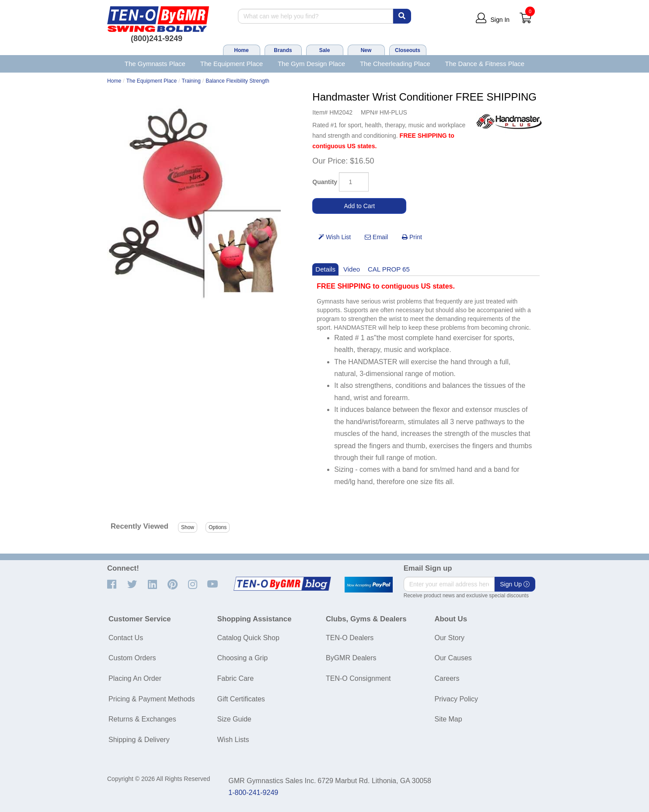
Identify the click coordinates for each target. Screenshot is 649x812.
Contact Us (126, 638)
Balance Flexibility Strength (237, 81)
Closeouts (408, 50)
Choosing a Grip (243, 658)
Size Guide (234, 719)
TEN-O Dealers (350, 638)
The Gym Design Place (311, 64)
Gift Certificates (241, 699)
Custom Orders (132, 658)
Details (325, 269)
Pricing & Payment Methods (152, 699)
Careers (447, 678)
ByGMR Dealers (351, 658)
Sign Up (515, 584)
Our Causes (453, 658)
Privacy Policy (457, 699)
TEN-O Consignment (358, 678)
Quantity (325, 182)
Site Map (448, 719)
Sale (325, 50)
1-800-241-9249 (253, 793)
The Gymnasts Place (155, 64)
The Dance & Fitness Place (485, 64)
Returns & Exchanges (142, 719)
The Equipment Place (232, 64)
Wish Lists (233, 740)
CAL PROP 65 (389, 269)
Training (191, 81)
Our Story (450, 638)
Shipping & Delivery (139, 740)
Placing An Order (135, 678)
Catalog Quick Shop (248, 638)
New (366, 50)
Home (241, 50)
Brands (283, 50)
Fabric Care (236, 678)
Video (352, 269)
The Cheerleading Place (395, 64)
